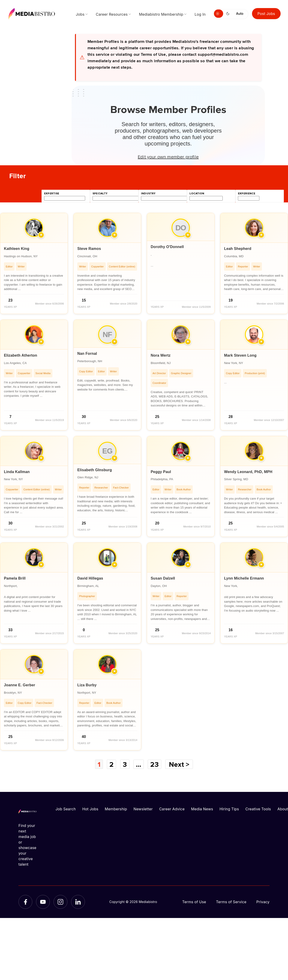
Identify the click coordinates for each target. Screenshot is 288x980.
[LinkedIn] (78, 902)
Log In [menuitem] (200, 14)
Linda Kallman (17, 472)
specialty (100, 194)
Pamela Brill (15, 578)
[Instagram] (60, 902)
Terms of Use (194, 902)
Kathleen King (17, 249)
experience (247, 194)
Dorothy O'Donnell (167, 247)
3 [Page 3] (125, 764)
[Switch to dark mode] (229, 14)
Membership (116, 809)
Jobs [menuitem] (80, 14)
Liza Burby (87, 685)
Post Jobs (266, 14)
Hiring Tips (229, 809)
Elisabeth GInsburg (95, 470)
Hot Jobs (90, 809)
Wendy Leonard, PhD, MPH (248, 472)
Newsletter (143, 809)
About (283, 809)
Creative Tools (258, 809)
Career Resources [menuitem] (112, 14)
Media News (202, 809)
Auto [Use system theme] (240, 13)
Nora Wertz (161, 355)
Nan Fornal (87, 354)
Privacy (263, 902)
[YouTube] (43, 902)
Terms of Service (231, 902)
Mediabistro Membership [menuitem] (161, 14)
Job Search (66, 809)
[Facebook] (25, 902)
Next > (179, 764)
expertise (52, 194)
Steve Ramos (89, 249)
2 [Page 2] (111, 764)
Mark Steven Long (240, 355)
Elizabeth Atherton (21, 355)
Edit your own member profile (168, 157)
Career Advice (172, 809)
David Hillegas (90, 578)
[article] (34, 263)
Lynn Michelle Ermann (244, 578)
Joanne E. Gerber (19, 685)
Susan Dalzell (163, 578)
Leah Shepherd (238, 249)
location (197, 194)
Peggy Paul (161, 472)
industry (148, 194)
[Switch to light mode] (219, 14)
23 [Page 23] (154, 764)
